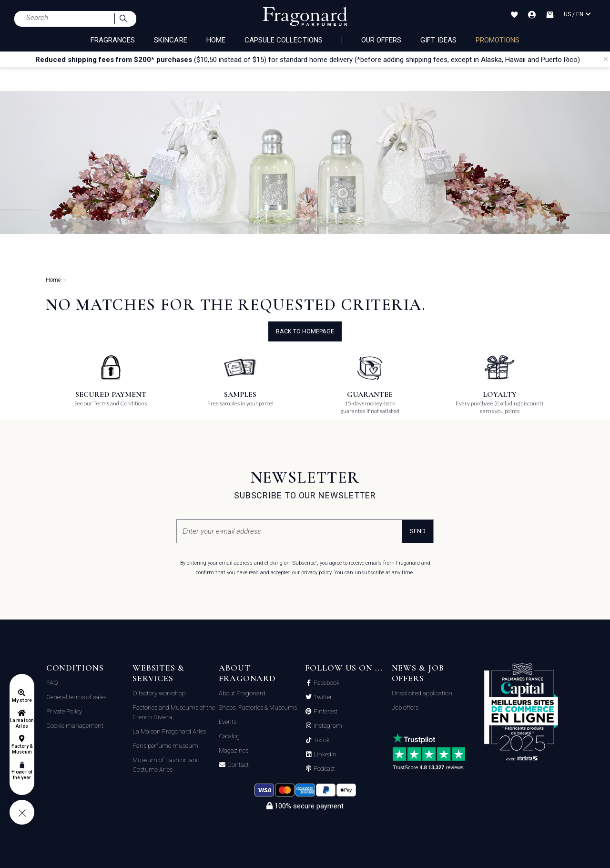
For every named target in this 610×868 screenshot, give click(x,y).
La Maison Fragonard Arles (169, 731)
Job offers (405, 708)
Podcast (324, 769)
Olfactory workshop (159, 693)
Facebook (326, 683)
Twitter (322, 697)
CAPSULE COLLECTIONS (284, 40)
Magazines (234, 750)
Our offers (381, 40)
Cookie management (75, 726)
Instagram (327, 726)
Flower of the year (22, 775)
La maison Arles (22, 723)
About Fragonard (242, 693)
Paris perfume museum (165, 746)
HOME (216, 40)
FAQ (52, 683)
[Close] (606, 59)
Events (228, 722)
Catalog (229, 736)
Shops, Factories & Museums (258, 708)
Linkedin (324, 754)
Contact (237, 765)
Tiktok (321, 740)
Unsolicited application (422, 693)
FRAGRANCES (113, 40)
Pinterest (325, 712)
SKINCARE (170, 40)
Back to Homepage (305, 331)
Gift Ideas (438, 40)
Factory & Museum (22, 749)
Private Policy (64, 711)
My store (22, 700)
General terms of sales (76, 697)
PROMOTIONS (498, 40)
